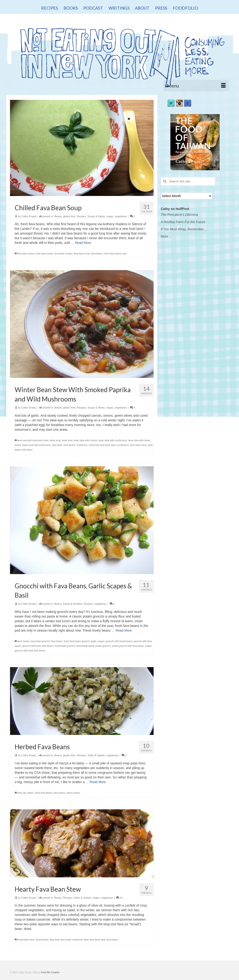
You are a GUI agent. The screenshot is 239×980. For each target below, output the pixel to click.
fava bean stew (98, 940)
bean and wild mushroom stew (33, 440)
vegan (110, 216)
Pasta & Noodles (73, 604)
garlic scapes (98, 641)
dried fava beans (44, 793)
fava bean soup (82, 254)
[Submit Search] (164, 181)
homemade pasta (85, 646)
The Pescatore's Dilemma (179, 215)
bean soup (55, 440)
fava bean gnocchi (40, 641)
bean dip (21, 793)
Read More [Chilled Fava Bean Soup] (83, 243)
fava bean (57, 445)
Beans (58, 216)
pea (125, 254)
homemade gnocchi (65, 646)
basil (19, 641)
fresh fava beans (113, 254)
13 (119, 898)
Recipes (81, 216)
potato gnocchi (103, 646)
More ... (166, 236)
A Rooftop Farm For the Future (183, 222)
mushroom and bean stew (102, 445)
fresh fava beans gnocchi (77, 641)
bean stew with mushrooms (113, 440)
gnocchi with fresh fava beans (38, 646)
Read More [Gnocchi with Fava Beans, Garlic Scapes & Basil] (124, 630)
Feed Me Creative (50, 972)
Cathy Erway (29, 216)
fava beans (97, 254)
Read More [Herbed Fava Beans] (98, 782)
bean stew (67, 440)
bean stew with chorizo (86, 440)
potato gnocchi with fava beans (128, 646)
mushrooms (123, 445)
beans (18, 445)
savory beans (73, 793)
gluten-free (69, 216)
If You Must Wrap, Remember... (184, 229)
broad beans (42, 940)
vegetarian (121, 216)
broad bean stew (26, 940)
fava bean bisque (26, 254)
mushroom (82, 445)
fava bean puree (45, 254)
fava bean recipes (64, 254)
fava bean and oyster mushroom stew (69, 940)
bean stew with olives (139, 440)
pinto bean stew (138, 445)
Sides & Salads (96, 755)
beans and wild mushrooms (37, 445)
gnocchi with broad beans (119, 641)
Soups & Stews (96, 216)
